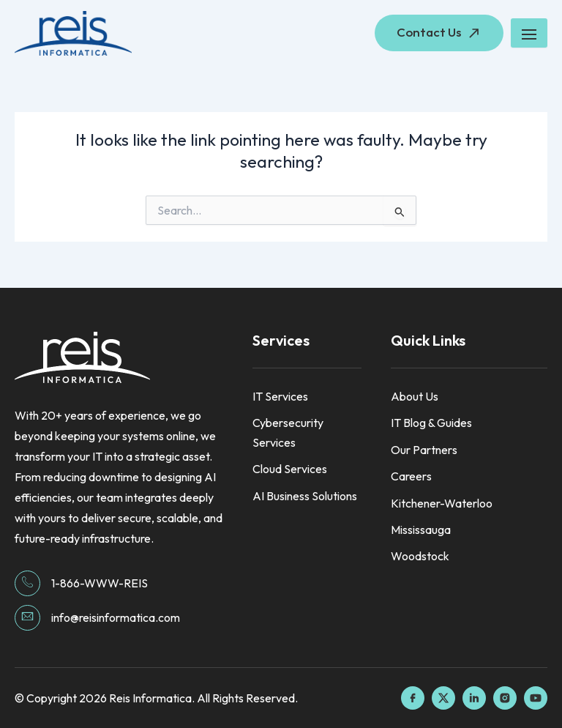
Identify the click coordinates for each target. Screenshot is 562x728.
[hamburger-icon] (529, 33)
